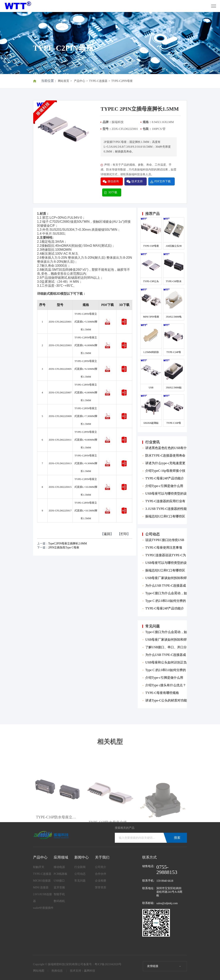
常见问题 (80, 881)
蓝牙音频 (59, 887)
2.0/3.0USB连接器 (42, 898)
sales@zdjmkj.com (167, 903)
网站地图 (39, 971)
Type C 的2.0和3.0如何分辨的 (166, 601)
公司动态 (80, 874)
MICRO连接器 (42, 881)
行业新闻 (80, 867)
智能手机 (59, 894)
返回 (107, 534)
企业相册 (101, 881)
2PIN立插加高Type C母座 (64, 548)
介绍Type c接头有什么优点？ (166, 685)
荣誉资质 (101, 887)
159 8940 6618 (165, 881)
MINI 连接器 (41, 887)
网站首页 (64, 81)
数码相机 (59, 901)
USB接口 (59, 881)
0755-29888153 (167, 870)
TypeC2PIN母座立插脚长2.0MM (68, 544)
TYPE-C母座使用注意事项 (164, 548)
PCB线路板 (61, 874)
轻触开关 (39, 867)
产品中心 (80, 81)
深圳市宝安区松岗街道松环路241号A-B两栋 (169, 892)
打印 (124, 534)
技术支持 (137, 181)
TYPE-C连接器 (98, 81)
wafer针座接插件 (43, 908)
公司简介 (101, 867)
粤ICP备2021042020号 (108, 964)
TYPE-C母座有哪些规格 (162, 693)
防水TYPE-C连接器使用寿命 (165, 455)
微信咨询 (113, 181)
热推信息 (57, 971)
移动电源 (59, 867)
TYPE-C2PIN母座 (122, 81)
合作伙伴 (101, 874)
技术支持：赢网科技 (83, 971)
